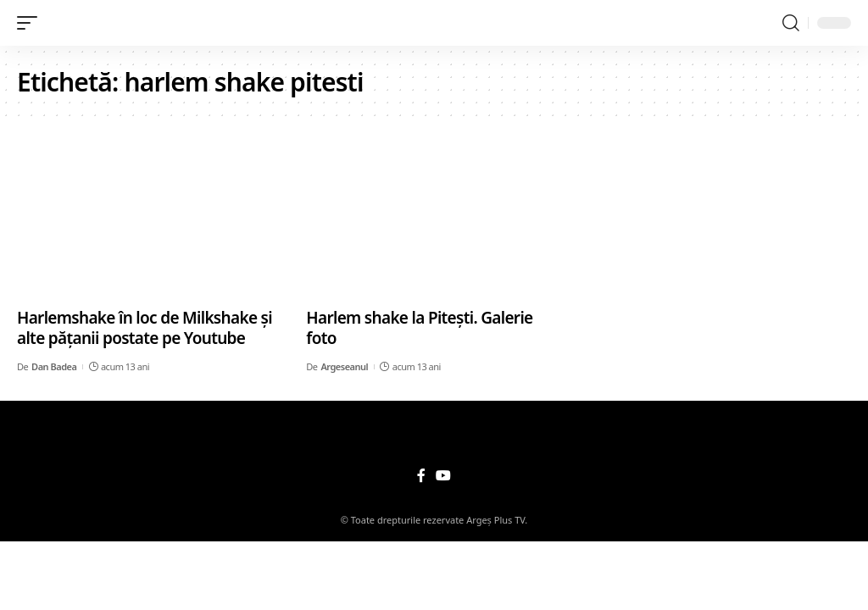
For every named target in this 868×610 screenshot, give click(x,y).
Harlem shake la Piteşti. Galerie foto (419, 328)
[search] (791, 23)
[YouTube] (443, 476)
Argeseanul (344, 366)
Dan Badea (54, 366)
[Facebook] (421, 476)
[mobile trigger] (31, 23)
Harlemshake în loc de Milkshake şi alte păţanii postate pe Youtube (145, 328)
